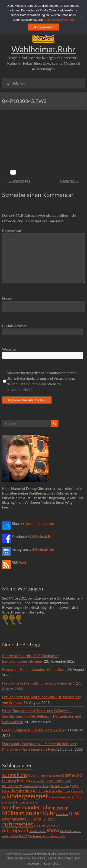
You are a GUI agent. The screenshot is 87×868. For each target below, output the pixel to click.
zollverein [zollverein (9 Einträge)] (52, 836)
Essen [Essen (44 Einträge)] (23, 780)
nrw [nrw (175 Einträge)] (74, 813)
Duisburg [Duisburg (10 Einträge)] (9, 781)
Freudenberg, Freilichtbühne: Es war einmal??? (39, 683)
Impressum (34, 863)
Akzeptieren (44, 27)
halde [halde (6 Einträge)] (5, 791)
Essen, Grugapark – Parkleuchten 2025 (33, 730)
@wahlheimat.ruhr (40, 523)
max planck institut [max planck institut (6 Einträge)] (13, 802)
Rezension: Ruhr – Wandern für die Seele (34, 669)
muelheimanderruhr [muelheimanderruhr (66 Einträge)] (27, 807)
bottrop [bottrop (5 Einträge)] (47, 776)
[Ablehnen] (81, 18)
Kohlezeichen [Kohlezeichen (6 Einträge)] (63, 797)
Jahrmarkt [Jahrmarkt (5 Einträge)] (77, 791)
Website (9, 349)
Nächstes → (69, 181)
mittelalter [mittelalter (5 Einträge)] (32, 802)
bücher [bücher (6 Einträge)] (57, 776)
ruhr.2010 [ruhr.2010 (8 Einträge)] (34, 819)
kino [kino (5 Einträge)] (51, 797)
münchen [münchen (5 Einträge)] (62, 814)
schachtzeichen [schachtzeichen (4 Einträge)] (38, 831)
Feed (22, 562)
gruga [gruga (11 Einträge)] (74, 786)
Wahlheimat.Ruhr (43, 49)
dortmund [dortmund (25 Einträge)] (72, 775)
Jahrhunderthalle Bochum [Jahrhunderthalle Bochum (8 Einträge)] (51, 791)
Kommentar (13, 230)
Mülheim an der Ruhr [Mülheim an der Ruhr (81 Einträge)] (29, 813)
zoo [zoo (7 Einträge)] (62, 836)
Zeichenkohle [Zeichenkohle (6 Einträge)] (36, 836)
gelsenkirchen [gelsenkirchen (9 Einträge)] (59, 786)
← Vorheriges (19, 181)
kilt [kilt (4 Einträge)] (4, 797)
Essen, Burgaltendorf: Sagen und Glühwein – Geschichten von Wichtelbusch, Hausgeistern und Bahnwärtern (42, 716)
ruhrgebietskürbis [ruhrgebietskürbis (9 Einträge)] (47, 825)
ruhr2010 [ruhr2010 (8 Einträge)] (48, 819)
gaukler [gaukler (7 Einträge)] (43, 786)
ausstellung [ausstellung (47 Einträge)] (15, 775)
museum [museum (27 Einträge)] (60, 808)
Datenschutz (52, 863)
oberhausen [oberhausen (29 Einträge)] (14, 819)
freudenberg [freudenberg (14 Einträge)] (12, 786)
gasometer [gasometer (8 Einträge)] (30, 786)
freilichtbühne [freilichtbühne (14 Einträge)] (60, 781)
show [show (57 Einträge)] (53, 830)
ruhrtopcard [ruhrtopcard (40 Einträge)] (15, 830)
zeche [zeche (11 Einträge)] (23, 836)
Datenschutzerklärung (59, 20)
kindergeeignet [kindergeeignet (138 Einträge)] (27, 796)
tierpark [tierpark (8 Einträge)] (66, 831)
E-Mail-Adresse (15, 326)
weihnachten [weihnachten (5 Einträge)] (10, 836)
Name (7, 298)
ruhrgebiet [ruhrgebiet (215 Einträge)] (18, 824)
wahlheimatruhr (41, 549)
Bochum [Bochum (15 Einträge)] (35, 775)
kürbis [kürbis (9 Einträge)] (76, 797)
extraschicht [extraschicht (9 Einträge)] (40, 781)
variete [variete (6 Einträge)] (77, 831)
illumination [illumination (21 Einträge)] (21, 791)
